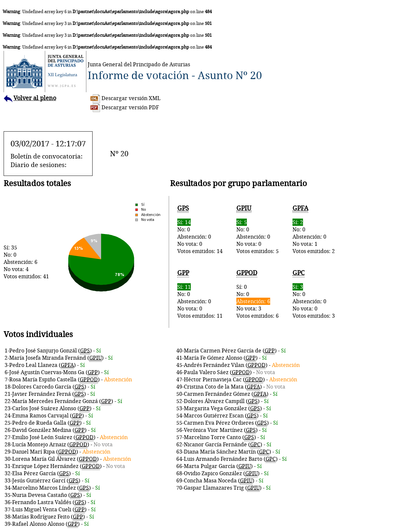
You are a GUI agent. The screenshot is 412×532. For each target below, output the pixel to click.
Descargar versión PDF (125, 107)
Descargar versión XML (125, 98)
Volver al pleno (30, 98)
